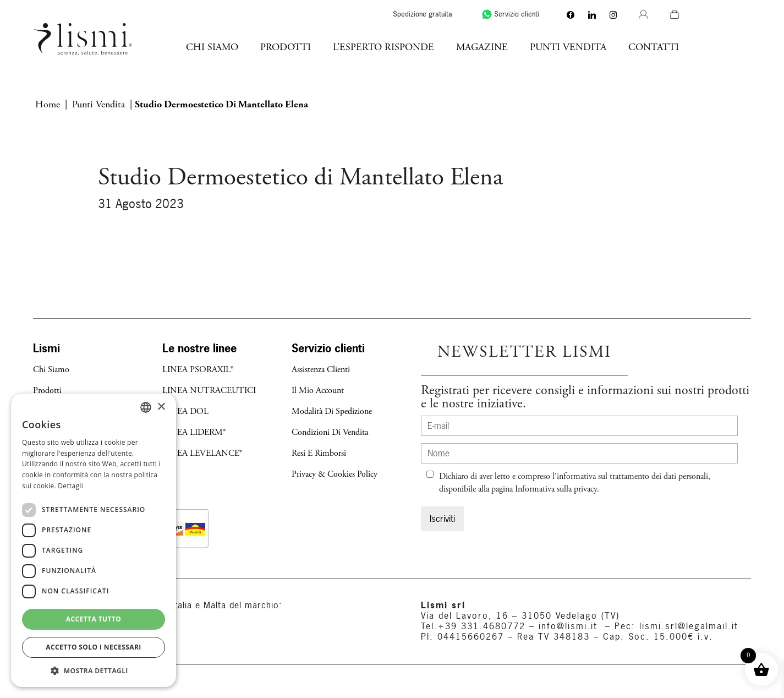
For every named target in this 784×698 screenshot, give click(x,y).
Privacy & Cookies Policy (335, 474)
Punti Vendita (640, 47)
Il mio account (318, 391)
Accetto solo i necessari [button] (93, 647)
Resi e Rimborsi (319, 453)
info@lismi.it (566, 626)
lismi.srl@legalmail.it (689, 626)
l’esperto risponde (456, 47)
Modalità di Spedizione (332, 411)
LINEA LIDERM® (194, 432)
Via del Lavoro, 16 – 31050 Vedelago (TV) (520, 615)
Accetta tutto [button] (94, 619)
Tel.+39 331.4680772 (473, 626)
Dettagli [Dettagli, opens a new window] (70, 486)
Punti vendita (98, 104)
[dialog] (94, 540)
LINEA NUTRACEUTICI (209, 391)
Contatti (726, 47)
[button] (94, 670)
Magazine (554, 47)
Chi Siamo (284, 47)
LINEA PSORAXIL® (198, 370)
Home (48, 104)
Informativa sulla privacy (556, 489)
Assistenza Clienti (321, 370)
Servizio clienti (582, 14)
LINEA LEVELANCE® (202, 453)
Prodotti (358, 47)
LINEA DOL (185, 411)
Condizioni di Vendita (330, 432)
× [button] (161, 407)
